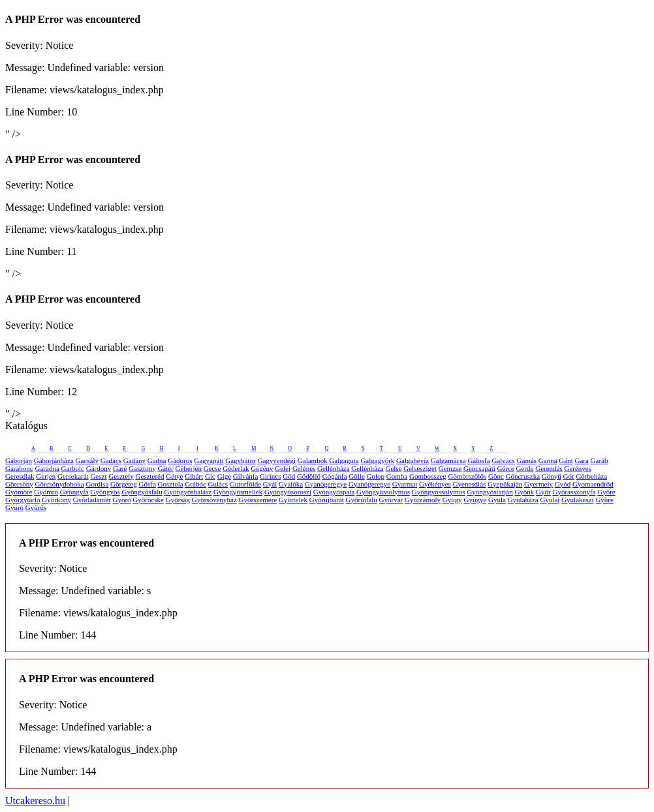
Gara (581, 460)
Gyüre (604, 500)
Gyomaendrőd (593, 484)
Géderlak (236, 468)
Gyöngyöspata (334, 492)
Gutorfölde (245, 484)
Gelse (394, 468)
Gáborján (19, 460)
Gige (224, 476)
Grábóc (195, 484)
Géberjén (189, 468)
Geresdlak (20, 476)
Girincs (270, 476)
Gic (210, 476)
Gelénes (304, 468)
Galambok (313, 460)
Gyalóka (291, 484)
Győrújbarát (327, 500)
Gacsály (87, 460)
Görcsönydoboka (60, 484)
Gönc (496, 476)
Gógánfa (335, 476)
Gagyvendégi (276, 460)
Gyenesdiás (470, 484)
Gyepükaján (505, 484)
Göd (289, 476)
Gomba (397, 476)
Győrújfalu (362, 500)
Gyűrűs (36, 507)
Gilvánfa (245, 476)
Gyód (563, 484)
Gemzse (450, 468)
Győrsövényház (214, 500)
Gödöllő (309, 476)
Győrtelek (293, 500)
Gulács (218, 484)
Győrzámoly (423, 500)
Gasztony (142, 468)
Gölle (356, 476)
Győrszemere (258, 500)
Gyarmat (405, 484)
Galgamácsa (448, 460)
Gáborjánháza (54, 460)
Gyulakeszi (577, 500)
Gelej (283, 468)
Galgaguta (344, 460)
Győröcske (148, 500)
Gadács (111, 460)
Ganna (548, 460)
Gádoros (180, 460)
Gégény (262, 468)
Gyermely (538, 484)
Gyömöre (19, 492)
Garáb (599, 460)
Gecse (212, 468)
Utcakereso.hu (35, 801)
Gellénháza (333, 468)
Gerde (525, 468)
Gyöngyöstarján (490, 492)
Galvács (503, 460)
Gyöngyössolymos (383, 492)
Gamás (527, 460)
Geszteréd (149, 476)
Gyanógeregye (326, 484)
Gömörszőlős (468, 476)
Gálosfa (478, 460)
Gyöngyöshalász (188, 492)
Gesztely (121, 476)
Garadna (47, 468)
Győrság (178, 500)
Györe (606, 492)
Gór (569, 476)
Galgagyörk (377, 460)
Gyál (270, 484)
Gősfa (148, 484)
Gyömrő (46, 492)
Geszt (98, 476)
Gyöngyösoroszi (288, 492)
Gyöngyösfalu (142, 492)
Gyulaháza (523, 500)
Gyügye (475, 500)
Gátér (165, 468)
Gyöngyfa (74, 492)
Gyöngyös (105, 492)
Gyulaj (550, 500)
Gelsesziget (420, 468)
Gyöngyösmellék (238, 492)
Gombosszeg (428, 476)
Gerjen (46, 476)
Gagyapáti (209, 460)
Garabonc (19, 468)
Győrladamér (92, 500)
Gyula (497, 500)
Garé (120, 468)
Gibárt (194, 476)
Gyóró (121, 500)
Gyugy (452, 500)
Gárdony (99, 468)
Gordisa (97, 484)
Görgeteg (124, 484)
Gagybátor (240, 460)
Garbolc (73, 468)
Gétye (174, 476)
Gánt (566, 460)
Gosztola (171, 484)
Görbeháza (591, 476)
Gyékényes (435, 484)
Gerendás (549, 468)
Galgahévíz (413, 460)
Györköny (56, 500)
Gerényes (578, 468)
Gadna (157, 460)
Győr (543, 492)
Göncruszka (523, 476)
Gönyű (552, 476)
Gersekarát (73, 476)
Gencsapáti (479, 468)
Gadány (134, 460)
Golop (376, 476)
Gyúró (14, 507)
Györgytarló (23, 500)
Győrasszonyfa (574, 492)
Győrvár (391, 500)
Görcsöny (19, 484)
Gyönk (524, 492)
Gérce (506, 468)
